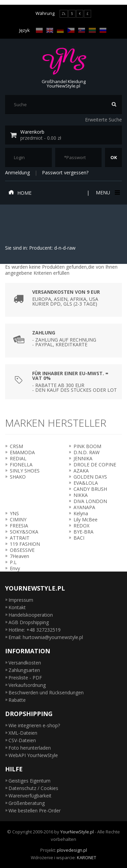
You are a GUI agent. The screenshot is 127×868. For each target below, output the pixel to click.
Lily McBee (86, 519)
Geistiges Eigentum (29, 781)
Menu (107, 192)
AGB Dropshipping (29, 622)
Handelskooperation (31, 615)
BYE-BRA (83, 532)
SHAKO (18, 477)
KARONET (87, 857)
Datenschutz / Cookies (33, 788)
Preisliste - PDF (25, 678)
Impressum (21, 600)
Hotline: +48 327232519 (35, 630)
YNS (14, 513)
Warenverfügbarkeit (30, 796)
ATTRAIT (20, 538)
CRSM (16, 446)
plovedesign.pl (72, 850)
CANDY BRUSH (90, 489)
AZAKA (81, 471)
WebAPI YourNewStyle (33, 755)
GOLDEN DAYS (90, 477)
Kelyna (81, 513)
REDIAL (18, 458)
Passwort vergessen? (65, 172)
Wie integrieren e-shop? (34, 725)
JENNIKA (83, 458)
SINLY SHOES (25, 471)
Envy (15, 568)
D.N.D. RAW (87, 452)
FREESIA (19, 526)
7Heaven (19, 556)
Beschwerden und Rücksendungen (46, 692)
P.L (13, 562)
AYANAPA (84, 507)
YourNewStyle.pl (77, 832)
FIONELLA (21, 465)
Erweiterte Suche (103, 120)
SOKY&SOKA (24, 532)
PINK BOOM (87, 446)
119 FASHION (25, 544)
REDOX (81, 526)
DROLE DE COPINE (95, 465)
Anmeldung (17, 172)
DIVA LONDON (90, 501)
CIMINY (18, 519)
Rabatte (17, 700)
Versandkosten (25, 663)
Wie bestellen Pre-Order (35, 811)
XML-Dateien (23, 733)
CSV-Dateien (22, 740)
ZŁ (64, 14)
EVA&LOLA (86, 483)
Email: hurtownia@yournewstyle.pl (46, 637)
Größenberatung (27, 803)
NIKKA (81, 495)
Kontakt (17, 607)
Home (20, 193)
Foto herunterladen (30, 748)
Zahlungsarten (24, 670)
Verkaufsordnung (27, 685)
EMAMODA (22, 452)
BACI (79, 538)
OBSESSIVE (22, 550)
